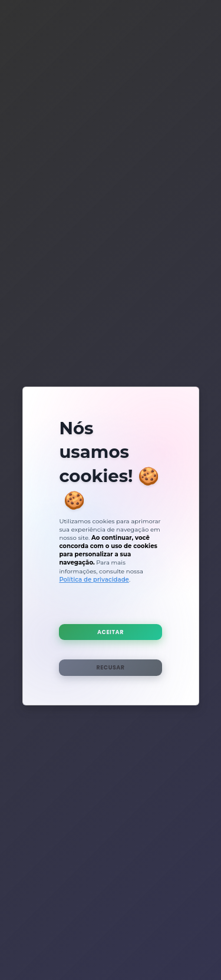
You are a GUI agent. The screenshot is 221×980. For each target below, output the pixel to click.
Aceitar (111, 632)
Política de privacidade (94, 580)
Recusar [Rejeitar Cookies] (110, 667)
